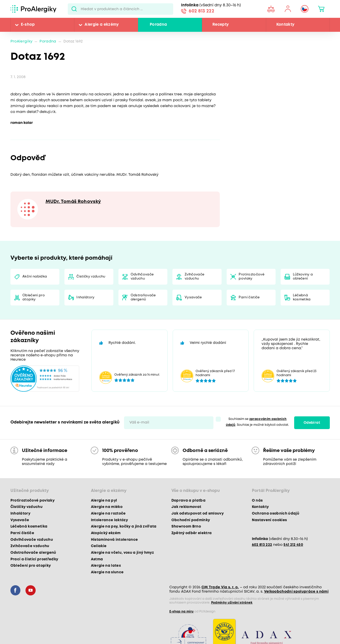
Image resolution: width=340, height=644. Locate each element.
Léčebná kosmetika (302, 297)
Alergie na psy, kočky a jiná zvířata (124, 526)
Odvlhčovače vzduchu (142, 277)
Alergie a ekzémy (102, 25)
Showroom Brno (186, 526)
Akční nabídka (35, 277)
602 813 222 (201, 11)
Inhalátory (85, 297)
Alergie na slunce (107, 572)
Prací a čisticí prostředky (34, 559)
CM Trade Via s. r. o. (220, 587)
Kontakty (285, 25)
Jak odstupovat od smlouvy (198, 514)
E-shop (28, 25)
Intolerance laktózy (109, 520)
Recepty (221, 25)
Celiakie (99, 546)
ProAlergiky (22, 42)
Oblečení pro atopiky (34, 297)
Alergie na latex (106, 566)
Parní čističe (249, 297)
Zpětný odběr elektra (192, 533)
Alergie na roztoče (108, 514)
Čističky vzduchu (91, 277)
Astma (97, 559)
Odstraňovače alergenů (143, 297)
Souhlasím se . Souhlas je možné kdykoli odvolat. (258, 422)
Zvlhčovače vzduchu (194, 277)
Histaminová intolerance (114, 540)
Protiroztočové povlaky (251, 277)
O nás (257, 501)
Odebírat (312, 423)
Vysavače (193, 297)
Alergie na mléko (107, 507)
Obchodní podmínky (191, 520)
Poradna (158, 25)
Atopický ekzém (106, 533)
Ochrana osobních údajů (276, 514)
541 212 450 (293, 545)
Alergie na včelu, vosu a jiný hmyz (123, 553)
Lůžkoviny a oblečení (303, 277)
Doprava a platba (188, 501)
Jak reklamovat (186, 507)
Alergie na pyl (104, 501)
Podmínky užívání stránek (232, 603)
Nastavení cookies (269, 520)
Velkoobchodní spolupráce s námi (296, 592)
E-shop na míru (182, 612)
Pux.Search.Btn (74, 9)
